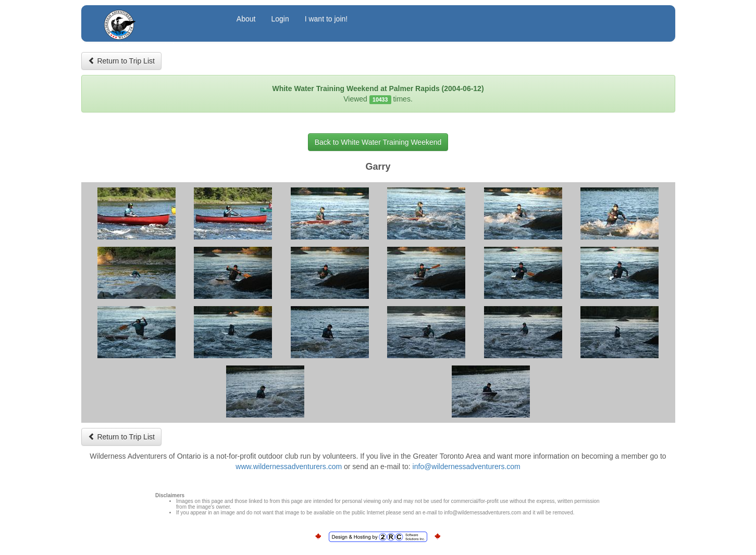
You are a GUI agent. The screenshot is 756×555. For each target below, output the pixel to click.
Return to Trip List (121, 61)
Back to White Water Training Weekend (378, 142)
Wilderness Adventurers (160, 20)
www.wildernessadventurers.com (289, 466)
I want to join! (326, 19)
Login (280, 19)
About (246, 19)
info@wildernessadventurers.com (467, 466)
